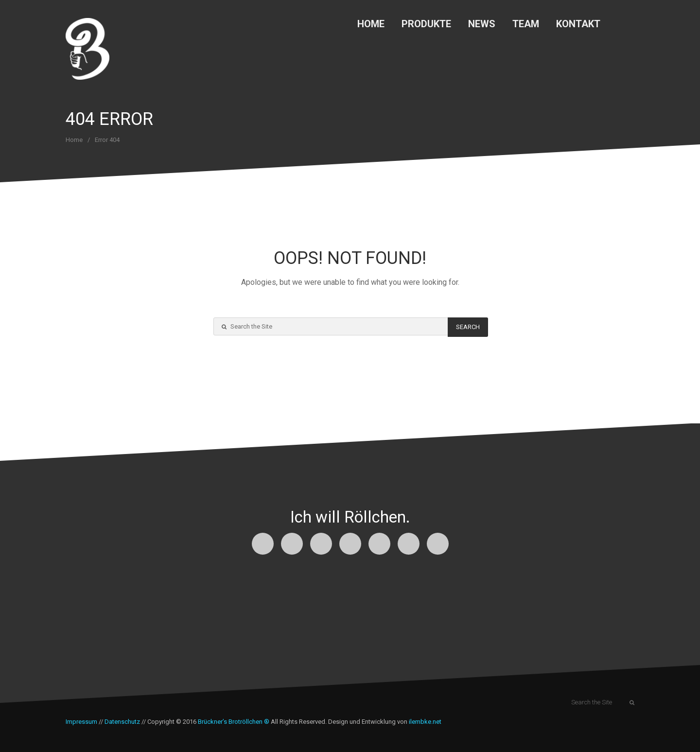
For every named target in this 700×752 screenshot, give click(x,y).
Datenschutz (122, 722)
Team (526, 24)
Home (371, 24)
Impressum (81, 722)
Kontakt (578, 24)
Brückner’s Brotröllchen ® (234, 722)
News (482, 24)
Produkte (426, 24)
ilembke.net (425, 722)
